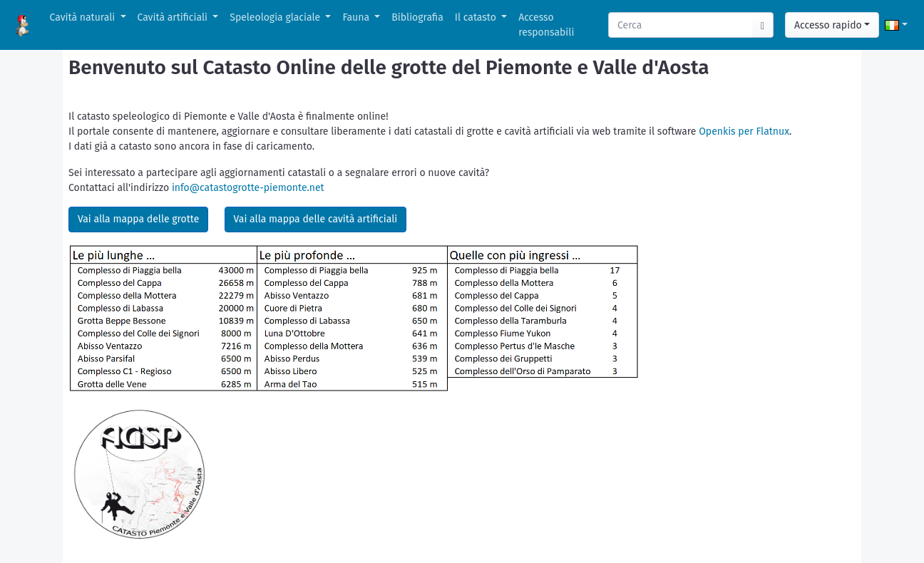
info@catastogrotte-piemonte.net (248, 188)
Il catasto (477, 17)
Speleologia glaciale (276, 17)
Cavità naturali (84, 17)
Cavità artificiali (174, 17)
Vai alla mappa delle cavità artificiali (316, 219)
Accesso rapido (828, 25)
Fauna (357, 17)
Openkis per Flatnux (744, 131)
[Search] (681, 25)
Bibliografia (417, 17)
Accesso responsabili (546, 25)
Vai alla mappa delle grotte (138, 219)
